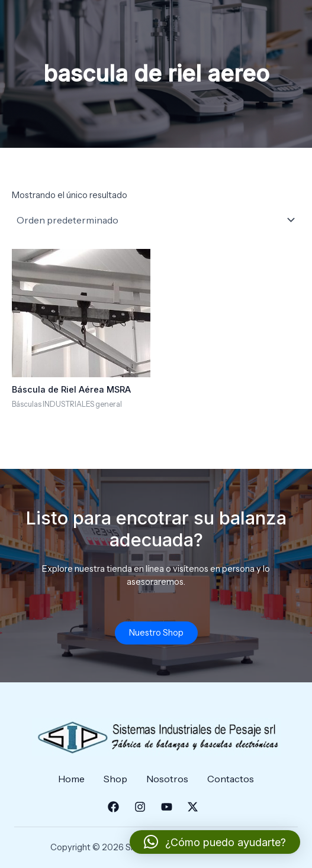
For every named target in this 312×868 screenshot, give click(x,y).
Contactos (231, 779)
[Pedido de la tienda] (156, 220)
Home (71, 779)
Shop (115, 779)
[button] (215, 842)
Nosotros (167, 779)
